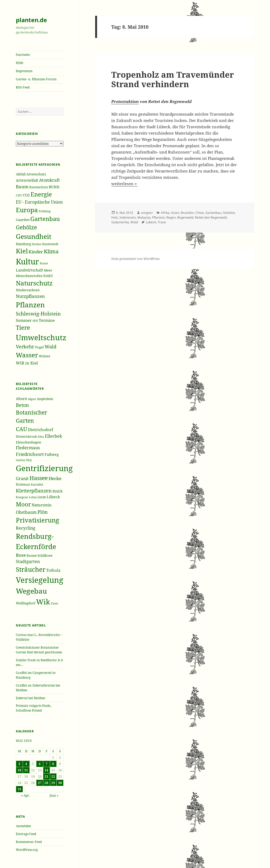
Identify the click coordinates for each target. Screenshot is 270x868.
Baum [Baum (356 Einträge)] (22, 187)
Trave (162, 222)
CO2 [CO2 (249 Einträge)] (26, 195)
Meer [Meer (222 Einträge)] (48, 270)
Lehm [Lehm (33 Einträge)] (33, 497)
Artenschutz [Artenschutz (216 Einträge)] (36, 174)
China (200, 213)
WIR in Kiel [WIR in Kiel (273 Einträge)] (27, 363)
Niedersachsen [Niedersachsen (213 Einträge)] (28, 290)
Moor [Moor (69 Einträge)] (23, 504)
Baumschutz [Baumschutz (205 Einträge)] (39, 187)
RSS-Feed (23, 87)
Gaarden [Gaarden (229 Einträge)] (23, 220)
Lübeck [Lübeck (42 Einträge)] (53, 497)
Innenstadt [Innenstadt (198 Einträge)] (50, 244)
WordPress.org (27, 850)
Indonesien (128, 217)
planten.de (31, 20)
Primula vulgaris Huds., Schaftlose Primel (34, 708)
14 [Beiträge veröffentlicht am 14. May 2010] (46, 770)
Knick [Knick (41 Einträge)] (57, 491)
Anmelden (23, 826)
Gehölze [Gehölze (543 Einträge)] (26, 227)
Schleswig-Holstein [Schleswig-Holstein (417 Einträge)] (38, 314)
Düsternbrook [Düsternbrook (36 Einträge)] (26, 437)
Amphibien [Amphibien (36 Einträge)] (45, 399)
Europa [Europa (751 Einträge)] (27, 210)
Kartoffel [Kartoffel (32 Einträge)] (37, 485)
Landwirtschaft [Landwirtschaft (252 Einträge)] (29, 270)
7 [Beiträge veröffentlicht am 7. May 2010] (47, 764)
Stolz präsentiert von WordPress (135, 259)
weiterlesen (124, 184)
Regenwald (185, 217)
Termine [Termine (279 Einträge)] (47, 320)
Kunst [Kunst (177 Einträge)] (44, 263)
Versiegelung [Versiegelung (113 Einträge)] (40, 580)
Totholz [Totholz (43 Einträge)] (53, 570)
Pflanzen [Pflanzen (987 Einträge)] (30, 305)
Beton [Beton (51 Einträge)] (22, 405)
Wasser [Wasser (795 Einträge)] (27, 355)
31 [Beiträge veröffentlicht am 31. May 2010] (20, 789)
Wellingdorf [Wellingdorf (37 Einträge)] (26, 603)
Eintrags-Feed (26, 834)
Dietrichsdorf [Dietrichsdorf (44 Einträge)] (41, 430)
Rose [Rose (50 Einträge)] (21, 555)
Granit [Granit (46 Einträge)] (22, 479)
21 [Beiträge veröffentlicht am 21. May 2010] (46, 776)
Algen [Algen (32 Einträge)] (32, 399)
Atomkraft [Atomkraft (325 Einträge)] (49, 180)
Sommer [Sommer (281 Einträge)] (24, 320)
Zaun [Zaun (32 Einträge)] (54, 603)
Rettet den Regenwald (211, 217)
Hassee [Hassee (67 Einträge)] (39, 478)
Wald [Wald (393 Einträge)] (50, 347)
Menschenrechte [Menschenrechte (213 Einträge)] (29, 276)
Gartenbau (213, 213)
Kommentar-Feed (29, 842)
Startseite (23, 55)
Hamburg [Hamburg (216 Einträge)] (23, 244)
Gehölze (229, 213)
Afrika (165, 213)
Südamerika (120, 222)
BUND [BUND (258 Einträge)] (54, 187)
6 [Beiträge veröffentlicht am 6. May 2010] (40, 764)
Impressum (24, 71)
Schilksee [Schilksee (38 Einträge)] (45, 555)
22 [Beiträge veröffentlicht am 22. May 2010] (53, 776)
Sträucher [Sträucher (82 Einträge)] (31, 569)
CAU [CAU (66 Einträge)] (21, 429)
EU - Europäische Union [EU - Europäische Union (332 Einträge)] (39, 202)
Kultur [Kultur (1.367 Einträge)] (27, 262)
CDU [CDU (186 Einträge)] (19, 195)
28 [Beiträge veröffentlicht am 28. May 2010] (46, 783)
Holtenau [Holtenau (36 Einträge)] (23, 484)
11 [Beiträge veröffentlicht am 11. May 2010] (26, 770)
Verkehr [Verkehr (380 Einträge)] (25, 347)
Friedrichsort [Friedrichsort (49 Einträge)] (30, 454)
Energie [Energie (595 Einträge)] (41, 194)
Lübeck (151, 222)
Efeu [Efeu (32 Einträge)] (41, 437)
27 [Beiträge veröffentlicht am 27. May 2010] (40, 783)
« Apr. (25, 795)
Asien (175, 213)
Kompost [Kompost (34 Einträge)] (22, 497)
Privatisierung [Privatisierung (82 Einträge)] (37, 520)
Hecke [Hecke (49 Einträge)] (55, 478)
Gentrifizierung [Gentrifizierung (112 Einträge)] (44, 468)
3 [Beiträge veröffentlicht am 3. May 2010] (19, 764)
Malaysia (144, 217)
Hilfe (20, 63)
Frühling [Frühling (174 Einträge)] (45, 211)
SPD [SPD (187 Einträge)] (35, 321)
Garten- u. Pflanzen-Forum (36, 79)
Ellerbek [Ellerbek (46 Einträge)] (53, 436)
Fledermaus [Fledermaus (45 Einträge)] (28, 448)
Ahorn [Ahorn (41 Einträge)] (21, 399)
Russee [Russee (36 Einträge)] (32, 556)
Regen (171, 217)
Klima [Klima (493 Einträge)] (51, 251)
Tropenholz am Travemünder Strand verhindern (173, 79)
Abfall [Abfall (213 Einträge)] (21, 174)
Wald (134, 222)
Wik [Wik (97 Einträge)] (43, 602)
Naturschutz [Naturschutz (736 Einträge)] (34, 283)
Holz (115, 217)
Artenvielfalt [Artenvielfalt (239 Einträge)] (27, 180)
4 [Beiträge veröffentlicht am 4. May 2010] (26, 764)
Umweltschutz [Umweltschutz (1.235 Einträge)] (41, 337)
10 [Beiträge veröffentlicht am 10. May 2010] (20, 770)
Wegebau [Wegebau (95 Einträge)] (31, 591)
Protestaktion (125, 101)
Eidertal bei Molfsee (30, 698)
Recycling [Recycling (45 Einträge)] (26, 528)
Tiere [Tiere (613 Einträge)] (23, 327)
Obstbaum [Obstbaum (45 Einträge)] (26, 512)
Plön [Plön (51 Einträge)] (43, 512)
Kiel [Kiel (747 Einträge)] (22, 251)
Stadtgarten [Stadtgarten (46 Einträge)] (28, 561)
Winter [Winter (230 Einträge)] (45, 356)
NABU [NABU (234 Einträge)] (48, 276)
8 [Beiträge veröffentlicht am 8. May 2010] (53, 764)
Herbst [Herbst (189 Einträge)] (37, 244)
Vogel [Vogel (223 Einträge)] (39, 347)
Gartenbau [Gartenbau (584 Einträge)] (45, 219)
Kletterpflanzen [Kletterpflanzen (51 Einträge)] (34, 491)
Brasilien (187, 213)
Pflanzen (158, 217)
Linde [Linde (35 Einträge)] (42, 497)
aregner (147, 213)
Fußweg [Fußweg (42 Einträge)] (52, 454)
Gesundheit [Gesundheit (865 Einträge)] (34, 236)
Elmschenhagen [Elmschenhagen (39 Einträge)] (28, 442)
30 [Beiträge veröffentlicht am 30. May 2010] (60, 783)
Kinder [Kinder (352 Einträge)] (36, 252)
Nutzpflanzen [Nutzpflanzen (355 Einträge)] (30, 296)
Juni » (54, 795)
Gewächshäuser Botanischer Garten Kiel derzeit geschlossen (39, 650)
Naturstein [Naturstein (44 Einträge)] (42, 505)
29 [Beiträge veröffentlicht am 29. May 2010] (53, 783)
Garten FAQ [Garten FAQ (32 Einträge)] (24, 460)
